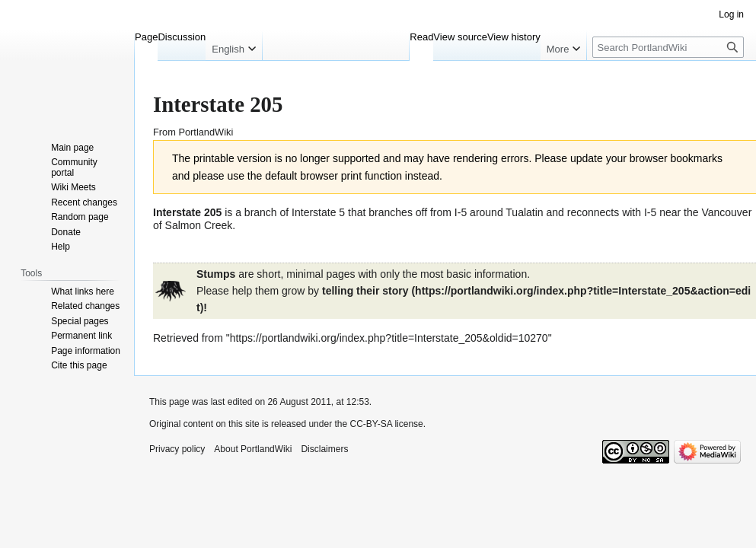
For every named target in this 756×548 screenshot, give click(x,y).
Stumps (216, 274)
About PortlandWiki (253, 449)
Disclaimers (324, 449)
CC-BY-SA (371, 424)
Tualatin (524, 212)
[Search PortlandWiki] (668, 47)
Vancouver (726, 212)
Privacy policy (177, 449)
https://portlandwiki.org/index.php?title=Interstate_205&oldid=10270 (389, 338)
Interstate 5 (318, 212)
